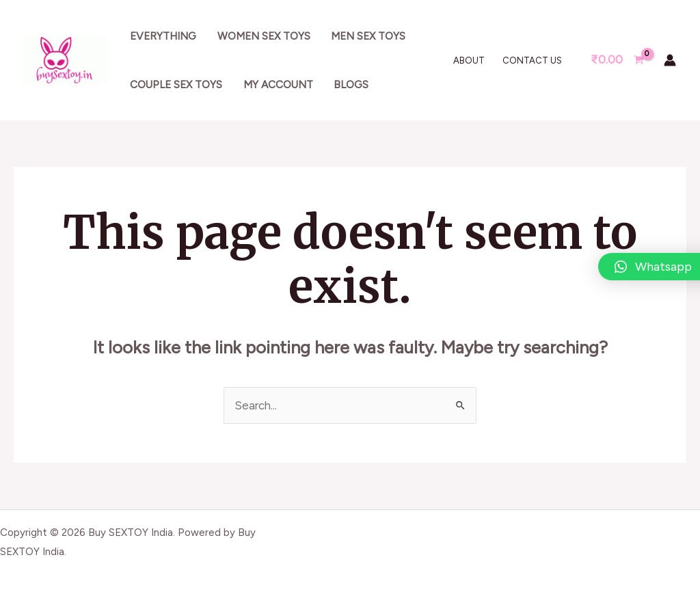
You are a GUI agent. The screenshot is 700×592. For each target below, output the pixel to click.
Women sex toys (264, 36)
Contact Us (532, 60)
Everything (163, 36)
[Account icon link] (670, 60)
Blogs (351, 84)
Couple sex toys (176, 84)
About (469, 60)
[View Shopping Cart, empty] (617, 60)
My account (278, 84)
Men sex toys (368, 36)
